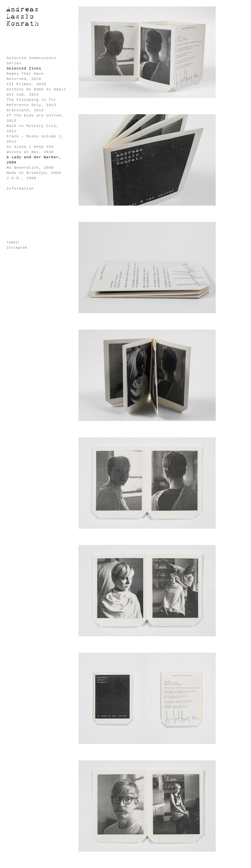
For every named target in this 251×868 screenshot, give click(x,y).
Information (20, 189)
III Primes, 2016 (26, 84)
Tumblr (13, 243)
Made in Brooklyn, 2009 (34, 173)
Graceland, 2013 (25, 110)
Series (14, 63)
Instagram (17, 248)
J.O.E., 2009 (21, 178)
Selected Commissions (31, 58)
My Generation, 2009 (30, 168)
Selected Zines (24, 69)
